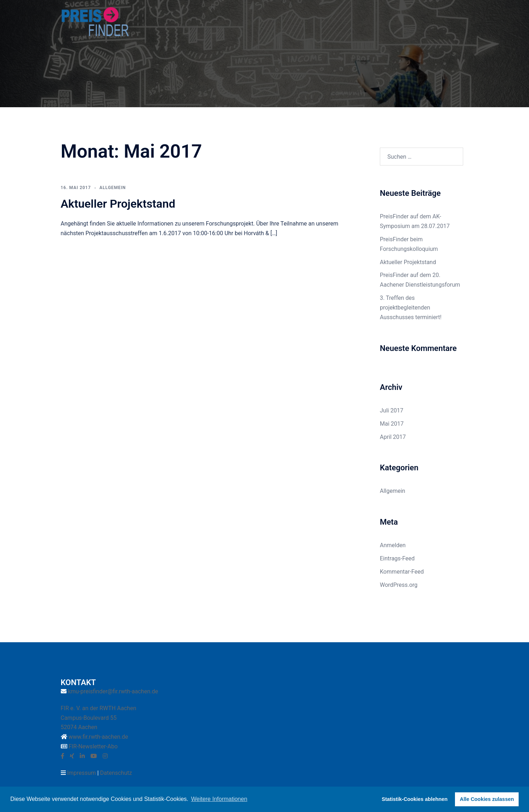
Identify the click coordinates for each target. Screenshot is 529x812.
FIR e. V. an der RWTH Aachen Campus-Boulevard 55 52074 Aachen (99, 718)
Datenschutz (116, 773)
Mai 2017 (392, 424)
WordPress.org (399, 585)
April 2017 (393, 437)
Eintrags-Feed (397, 558)
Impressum (81, 773)
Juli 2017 (391, 410)
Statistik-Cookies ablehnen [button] (415, 799)
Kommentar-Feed (402, 572)
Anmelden (393, 545)
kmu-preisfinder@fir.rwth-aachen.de (113, 691)
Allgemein (113, 188)
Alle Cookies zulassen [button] (487, 799)
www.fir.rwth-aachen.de (98, 737)
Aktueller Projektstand (118, 204)
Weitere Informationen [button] (219, 799)
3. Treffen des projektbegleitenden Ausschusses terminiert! (411, 308)
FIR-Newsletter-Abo (93, 746)
